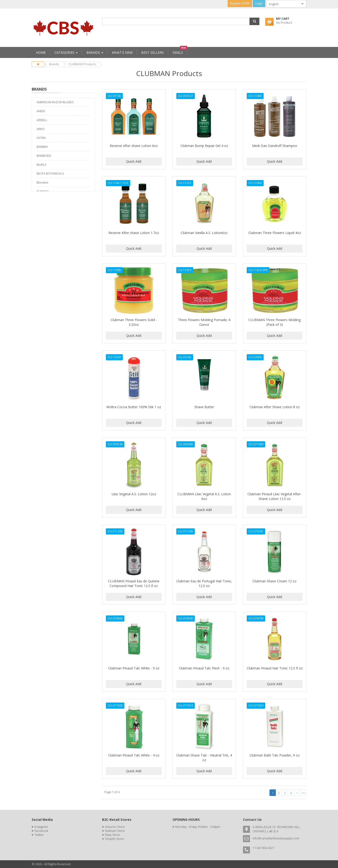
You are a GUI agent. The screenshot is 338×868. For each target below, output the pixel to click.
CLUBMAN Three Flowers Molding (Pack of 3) (275, 322)
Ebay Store (112, 835)
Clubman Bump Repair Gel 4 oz (204, 146)
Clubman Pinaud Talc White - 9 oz (134, 668)
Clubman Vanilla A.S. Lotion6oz (204, 233)
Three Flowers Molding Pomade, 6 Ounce (204, 322)
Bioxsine (42, 182)
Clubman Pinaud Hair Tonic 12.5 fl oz (275, 668)
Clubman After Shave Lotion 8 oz (275, 407)
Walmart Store (115, 831)
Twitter (39, 835)
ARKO (41, 129)
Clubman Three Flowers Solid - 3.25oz (134, 322)
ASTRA (41, 138)
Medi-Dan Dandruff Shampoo (275, 146)
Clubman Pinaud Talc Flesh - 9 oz (204, 668)
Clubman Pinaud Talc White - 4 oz (134, 755)
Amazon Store (115, 827)
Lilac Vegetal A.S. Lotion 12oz (134, 494)
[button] (254, 21)
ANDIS (41, 111)
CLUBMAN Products (82, 64)
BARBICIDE (44, 156)
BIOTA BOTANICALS (50, 173)
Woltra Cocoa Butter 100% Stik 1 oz (134, 407)
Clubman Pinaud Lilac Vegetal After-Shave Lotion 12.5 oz (275, 496)
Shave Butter (204, 407)
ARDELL (42, 120)
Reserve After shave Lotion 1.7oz (134, 233)
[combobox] (283, 4)
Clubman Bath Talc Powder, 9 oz (275, 755)
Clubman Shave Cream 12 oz (275, 581)
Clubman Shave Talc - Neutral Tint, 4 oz (204, 758)
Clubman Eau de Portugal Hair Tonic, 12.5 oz (204, 583)
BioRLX (41, 165)
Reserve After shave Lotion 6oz (134, 146)
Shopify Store (114, 839)
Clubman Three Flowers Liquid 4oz (275, 233)
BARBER (42, 147)
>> (303, 793)
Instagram (41, 827)
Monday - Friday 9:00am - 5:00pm (198, 827)
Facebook (41, 831)
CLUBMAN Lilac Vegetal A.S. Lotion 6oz (204, 496)
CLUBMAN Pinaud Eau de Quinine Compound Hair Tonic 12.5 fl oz (134, 583)
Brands (54, 64)
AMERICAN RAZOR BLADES (55, 102)
